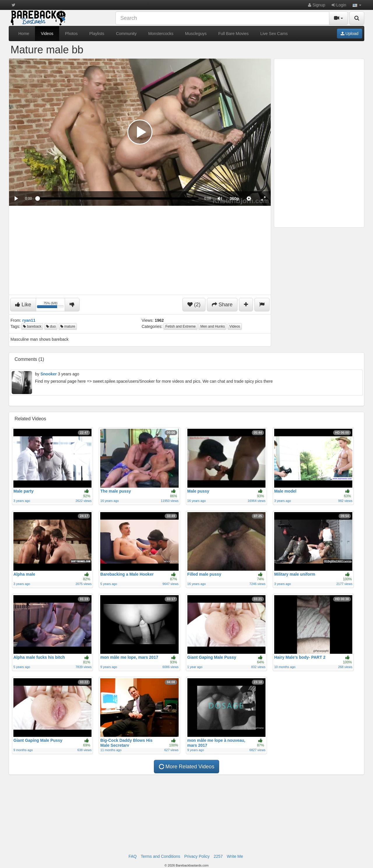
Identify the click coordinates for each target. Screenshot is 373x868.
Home (24, 34)
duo (51, 326)
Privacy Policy (197, 856)
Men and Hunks (212, 326)
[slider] (118, 198)
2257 (218, 856)
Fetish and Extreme (180, 326)
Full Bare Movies (233, 34)
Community (126, 34)
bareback (32, 326)
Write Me (235, 856)
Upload (350, 34)
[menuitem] (234, 198)
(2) (194, 305)
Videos (47, 34)
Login (339, 5)
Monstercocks (161, 34)
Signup (316, 5)
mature (68, 326)
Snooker (49, 374)
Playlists (97, 34)
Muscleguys (196, 34)
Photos (71, 34)
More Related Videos (186, 767)
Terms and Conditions (160, 856)
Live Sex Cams (274, 34)
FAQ (133, 856)
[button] (357, 5)
